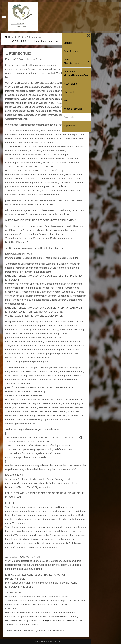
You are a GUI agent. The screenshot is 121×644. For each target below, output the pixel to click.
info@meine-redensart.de (49, 41)
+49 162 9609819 (20, 41)
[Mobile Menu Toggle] (4, 16)
